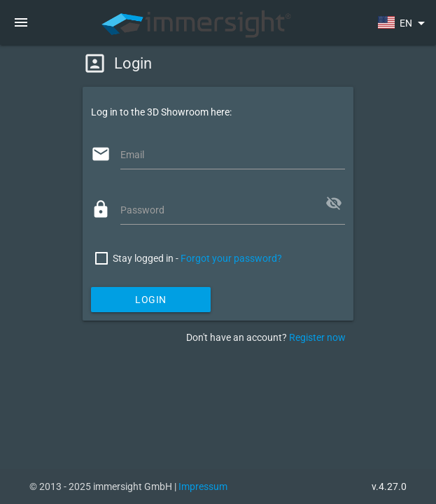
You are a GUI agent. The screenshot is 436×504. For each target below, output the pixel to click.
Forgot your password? (231, 258)
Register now (317, 337)
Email (132, 155)
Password (142, 210)
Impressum (203, 486)
